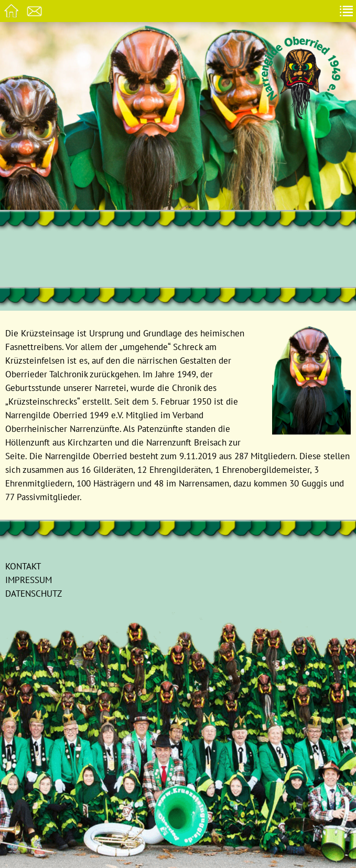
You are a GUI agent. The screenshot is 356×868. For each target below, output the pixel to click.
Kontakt (23, 566)
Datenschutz (34, 593)
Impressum (29, 580)
